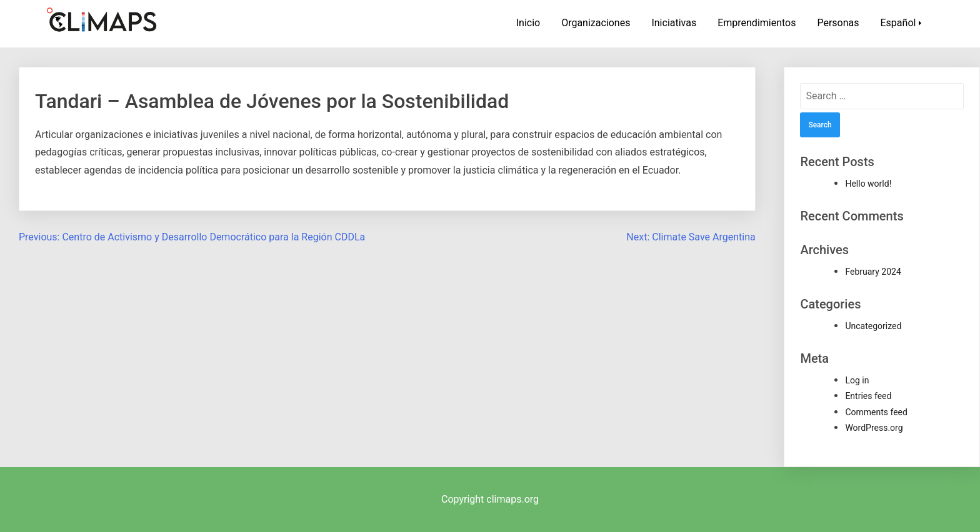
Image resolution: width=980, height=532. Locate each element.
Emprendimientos (757, 23)
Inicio (528, 23)
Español (898, 23)
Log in (857, 380)
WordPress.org (874, 428)
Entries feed (868, 396)
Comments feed (876, 412)
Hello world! (868, 184)
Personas (838, 23)
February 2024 (873, 272)
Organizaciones (596, 23)
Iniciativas (674, 23)
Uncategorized (873, 326)
